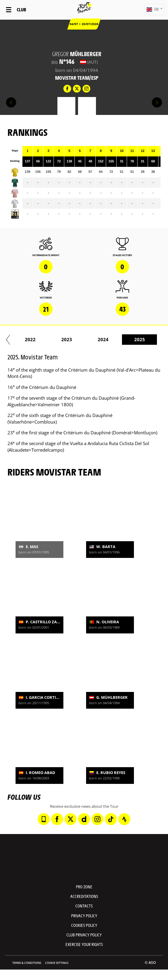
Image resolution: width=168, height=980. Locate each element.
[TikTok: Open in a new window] (111, 819)
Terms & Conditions (27, 963)
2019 (41, 339)
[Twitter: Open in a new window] (71, 819)
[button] (154, 10)
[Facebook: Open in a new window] (57, 819)
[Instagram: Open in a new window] (97, 819)
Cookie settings (57, 963)
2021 (114, 339)
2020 (78, 339)
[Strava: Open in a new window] (124, 819)
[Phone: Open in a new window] (44, 819)
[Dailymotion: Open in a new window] (84, 819)
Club (21, 9)
